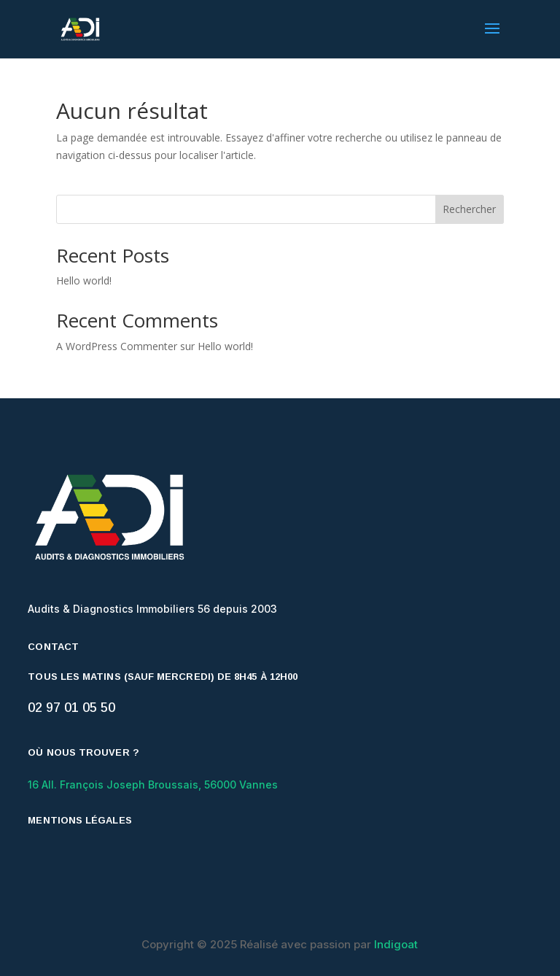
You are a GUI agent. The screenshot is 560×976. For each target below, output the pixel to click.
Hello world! (84, 280)
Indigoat (396, 944)
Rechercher (469, 209)
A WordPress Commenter (117, 346)
